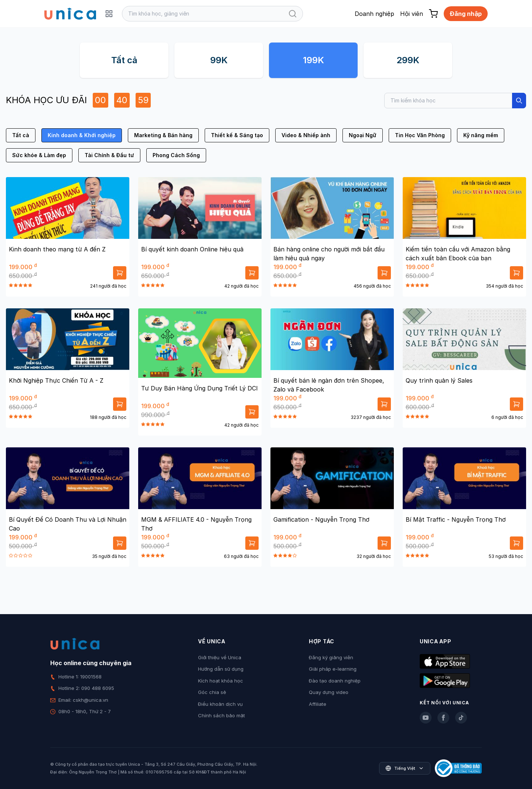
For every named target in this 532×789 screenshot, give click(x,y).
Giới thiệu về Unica (220, 657)
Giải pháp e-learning (333, 669)
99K (219, 60)
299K (408, 60)
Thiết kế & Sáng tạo (237, 135)
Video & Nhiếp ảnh (306, 135)
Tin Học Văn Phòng (420, 135)
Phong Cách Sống (176, 155)
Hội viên (412, 14)
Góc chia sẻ (212, 692)
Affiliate (318, 704)
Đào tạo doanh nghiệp (335, 681)
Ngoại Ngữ (363, 135)
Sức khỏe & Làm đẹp (39, 155)
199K (313, 60)
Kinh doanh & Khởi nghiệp (82, 135)
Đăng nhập (466, 14)
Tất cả (124, 60)
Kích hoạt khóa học (221, 681)
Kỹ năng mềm (481, 135)
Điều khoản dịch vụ (220, 704)
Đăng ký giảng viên (331, 657)
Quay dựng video (329, 692)
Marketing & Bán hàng (163, 135)
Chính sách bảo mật (221, 715)
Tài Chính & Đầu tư (109, 155)
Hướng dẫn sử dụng (221, 669)
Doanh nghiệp (374, 14)
